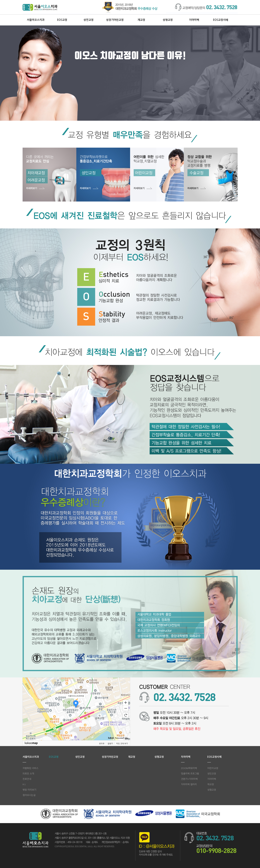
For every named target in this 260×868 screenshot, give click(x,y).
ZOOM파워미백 (189, 768)
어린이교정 (213, 768)
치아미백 (194, 20)
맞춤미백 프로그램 (190, 774)
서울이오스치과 (36, 20)
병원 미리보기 (29, 790)
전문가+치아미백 (189, 779)
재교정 (141, 20)
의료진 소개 (28, 774)
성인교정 (89, 20)
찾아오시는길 (29, 795)
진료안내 (27, 779)
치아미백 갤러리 (189, 784)
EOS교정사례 (221, 20)
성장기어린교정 (115, 20)
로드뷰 (102, 743)
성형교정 (168, 20)
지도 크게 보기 (122, 743)
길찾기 (110, 743)
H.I (24, 784)
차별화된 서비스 (30, 768)
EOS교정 (62, 20)
